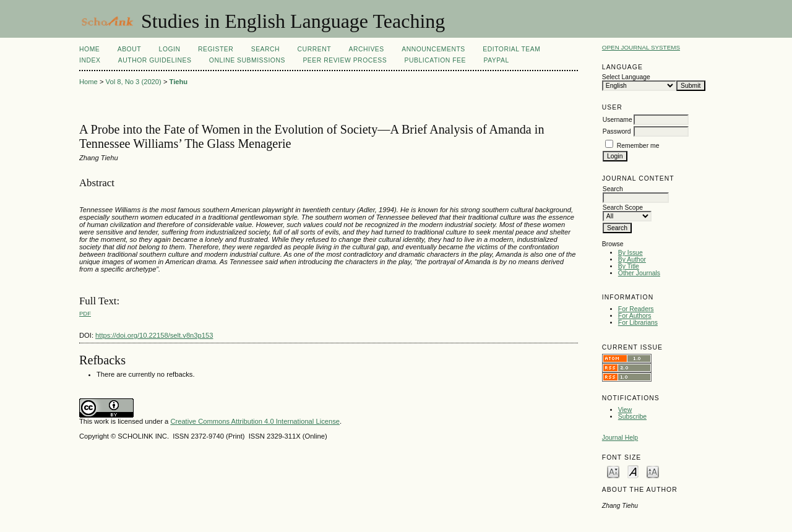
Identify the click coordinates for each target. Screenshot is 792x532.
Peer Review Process (345, 60)
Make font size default (633, 471)
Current (314, 49)
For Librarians (638, 323)
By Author (632, 260)
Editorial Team (511, 49)
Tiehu (179, 82)
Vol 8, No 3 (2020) (134, 82)
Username (618, 120)
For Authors (635, 316)
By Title (629, 266)
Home (89, 49)
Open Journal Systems (641, 47)
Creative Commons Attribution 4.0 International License (255, 421)
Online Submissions (247, 60)
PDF (85, 313)
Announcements (433, 49)
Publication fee (435, 60)
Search (265, 49)
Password (617, 131)
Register (216, 49)
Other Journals (639, 273)
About (129, 49)
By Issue (631, 253)
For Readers (636, 309)
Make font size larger (653, 471)
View (625, 410)
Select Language (626, 77)
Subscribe (632, 417)
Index (90, 60)
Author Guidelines (155, 60)
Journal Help (620, 438)
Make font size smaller (613, 471)
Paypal (496, 60)
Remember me (638, 146)
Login (170, 49)
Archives (366, 49)
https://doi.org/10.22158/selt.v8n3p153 (154, 335)
